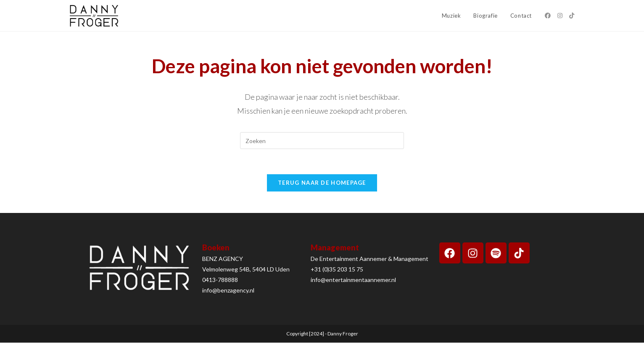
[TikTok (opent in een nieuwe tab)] (572, 16)
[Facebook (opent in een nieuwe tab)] (548, 16)
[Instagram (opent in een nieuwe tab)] (560, 16)
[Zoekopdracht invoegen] (322, 141)
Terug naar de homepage (322, 183)
